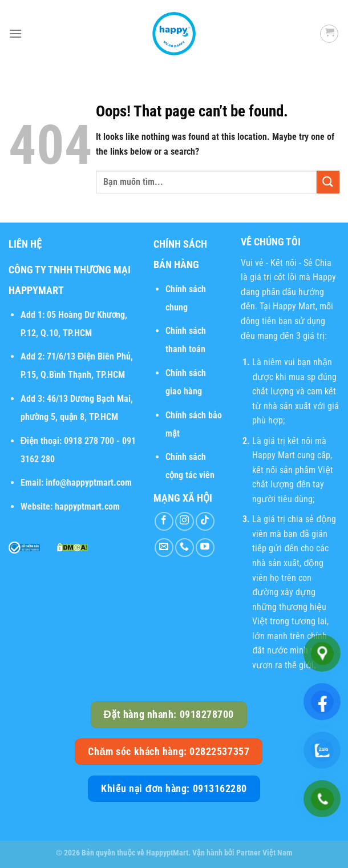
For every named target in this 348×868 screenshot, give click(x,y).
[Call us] (185, 548)
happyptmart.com (87, 506)
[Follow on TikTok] (205, 521)
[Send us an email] (164, 548)
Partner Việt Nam (264, 853)
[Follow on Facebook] (164, 521)
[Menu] (15, 33)
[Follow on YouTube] (205, 548)
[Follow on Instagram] (185, 521)
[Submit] (328, 182)
